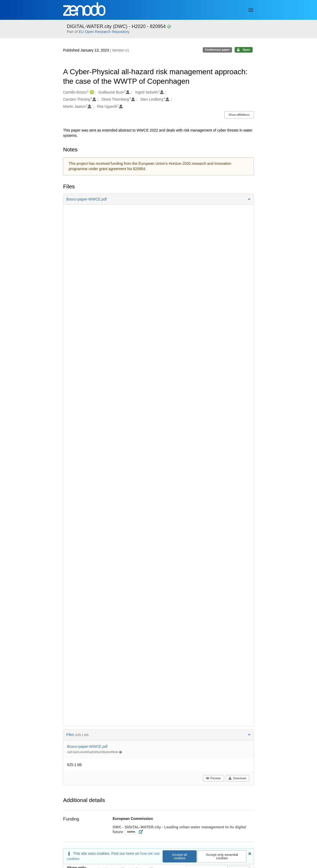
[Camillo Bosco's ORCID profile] (91, 92)
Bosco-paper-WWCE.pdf (87, 746)
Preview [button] (213, 778)
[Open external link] (142, 832)
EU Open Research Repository (104, 32)
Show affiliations (239, 115)
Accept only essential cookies (222, 856)
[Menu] (251, 10)
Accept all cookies (179, 856)
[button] (158, 199)
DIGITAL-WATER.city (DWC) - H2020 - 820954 (117, 26)
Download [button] (237, 778)
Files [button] (158, 735)
